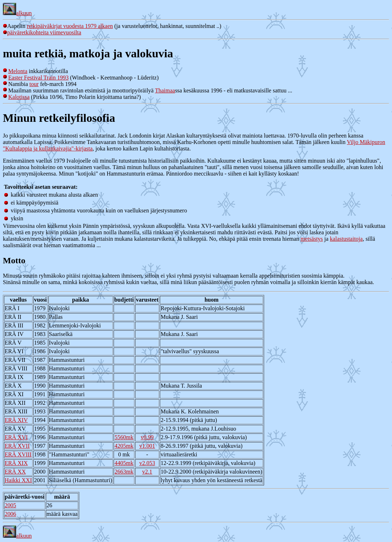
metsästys (312, 239)
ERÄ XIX (16, 463)
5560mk (124, 437)
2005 (10, 505)
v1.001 (147, 446)
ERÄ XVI (16, 437)
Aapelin (15, 26)
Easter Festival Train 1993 (38, 78)
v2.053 (147, 463)
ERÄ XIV (16, 420)
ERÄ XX (15, 472)
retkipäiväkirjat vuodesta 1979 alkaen (70, 26)
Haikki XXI (18, 480)
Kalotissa (19, 97)
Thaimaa (165, 90)
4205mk (124, 446)
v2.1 (147, 472)
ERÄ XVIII (18, 454)
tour (34, 84)
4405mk (124, 463)
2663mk (124, 472)
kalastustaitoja (346, 239)
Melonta (18, 71)
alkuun (17, 13)
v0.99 (147, 437)
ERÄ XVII (17, 446)
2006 (10, 514)
